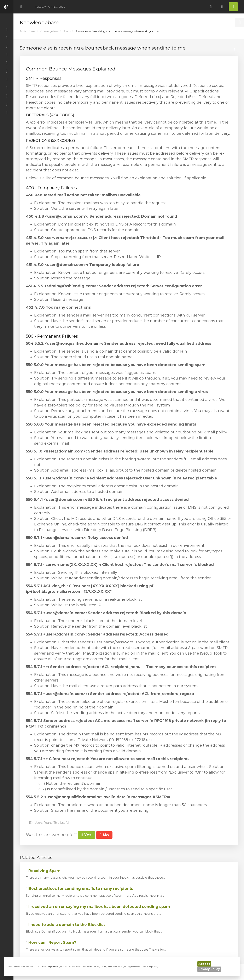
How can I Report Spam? (51, 942)
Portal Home (27, 31)
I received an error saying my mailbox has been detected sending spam (98, 907)
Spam (67, 31)
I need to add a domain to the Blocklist (65, 925)
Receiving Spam (43, 871)
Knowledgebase (49, 31)
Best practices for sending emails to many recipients (80, 889)
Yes (86, 835)
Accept (204, 964)
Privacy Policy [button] (209, 969)
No (104, 835)
